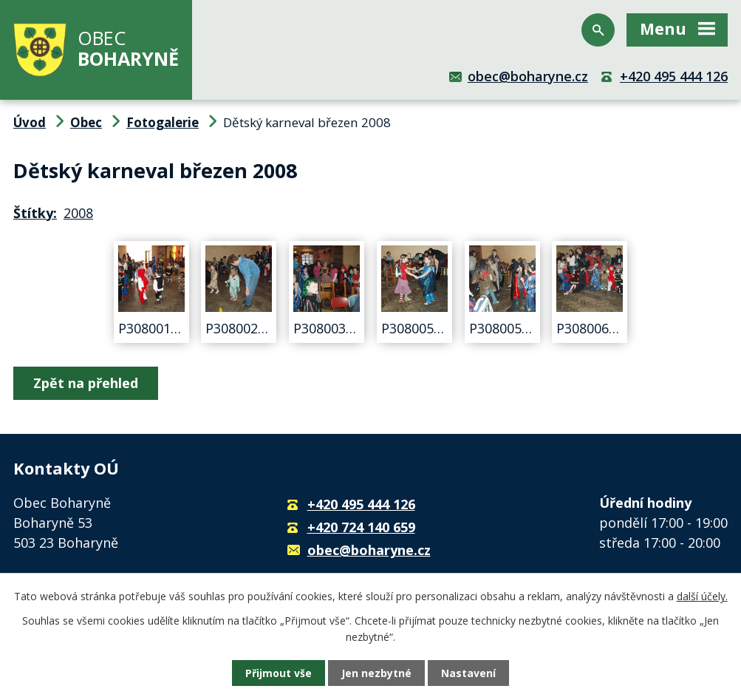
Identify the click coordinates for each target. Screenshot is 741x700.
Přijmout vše (279, 673)
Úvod (30, 122)
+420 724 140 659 (361, 527)
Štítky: (35, 213)
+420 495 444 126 (674, 76)
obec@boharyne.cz (528, 76)
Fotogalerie (163, 122)
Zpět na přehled (86, 383)
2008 (78, 213)
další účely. (702, 596)
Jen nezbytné (376, 673)
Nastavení (468, 673)
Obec (86, 122)
